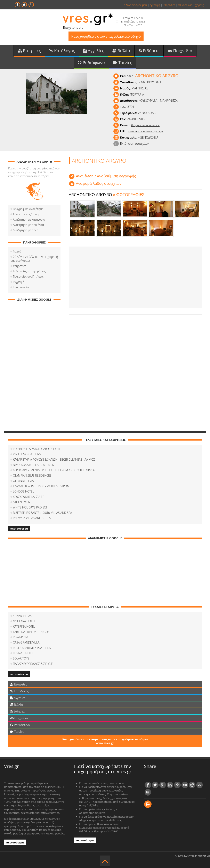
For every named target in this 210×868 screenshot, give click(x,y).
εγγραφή (155, 5)
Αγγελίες (94, 51)
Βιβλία (121, 51)
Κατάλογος (62, 51)
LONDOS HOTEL (23, 492)
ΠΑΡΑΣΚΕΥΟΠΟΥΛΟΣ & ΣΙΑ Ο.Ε (33, 664)
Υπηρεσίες (19, 266)
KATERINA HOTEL (24, 627)
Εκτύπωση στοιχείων (134, 144)
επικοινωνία (185, 5)
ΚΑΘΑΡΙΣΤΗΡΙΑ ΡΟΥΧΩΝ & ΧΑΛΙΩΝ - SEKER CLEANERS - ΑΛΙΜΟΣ (54, 460)
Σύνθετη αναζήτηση (26, 214)
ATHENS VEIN (22, 502)
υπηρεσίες (169, 5)
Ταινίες (123, 63)
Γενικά (17, 252)
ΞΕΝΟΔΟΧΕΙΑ (149, 138)
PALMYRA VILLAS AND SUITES (32, 518)
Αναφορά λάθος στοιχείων (99, 184)
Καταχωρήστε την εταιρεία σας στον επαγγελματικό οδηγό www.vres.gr (105, 741)
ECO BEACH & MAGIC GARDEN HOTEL (37, 449)
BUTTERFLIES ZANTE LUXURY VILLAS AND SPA (42, 513)
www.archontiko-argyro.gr (146, 131)
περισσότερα (19, 529)
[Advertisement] (135, 278)
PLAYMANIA (21, 637)
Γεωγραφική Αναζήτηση (28, 209)
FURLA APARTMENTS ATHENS (32, 648)
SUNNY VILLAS (22, 616)
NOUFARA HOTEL (24, 621)
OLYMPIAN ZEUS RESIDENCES (32, 476)
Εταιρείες (29, 51)
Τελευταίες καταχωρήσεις (29, 271)
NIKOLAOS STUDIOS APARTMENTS (35, 465)
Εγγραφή (19, 282)
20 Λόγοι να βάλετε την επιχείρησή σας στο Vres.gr (34, 259)
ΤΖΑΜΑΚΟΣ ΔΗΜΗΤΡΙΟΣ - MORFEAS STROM (41, 486)
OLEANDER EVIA (23, 481)
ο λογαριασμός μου (135, 5)
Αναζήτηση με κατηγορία (29, 220)
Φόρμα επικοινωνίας (146, 125)
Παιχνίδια (180, 51)
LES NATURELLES (24, 653)
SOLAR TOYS (21, 659)
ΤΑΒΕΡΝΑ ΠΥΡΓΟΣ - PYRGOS (31, 632)
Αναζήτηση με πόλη (26, 230)
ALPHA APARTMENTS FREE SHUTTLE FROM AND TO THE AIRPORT (55, 470)
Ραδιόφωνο (91, 63)
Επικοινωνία (21, 287)
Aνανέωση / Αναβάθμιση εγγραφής (106, 176)
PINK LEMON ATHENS (27, 454)
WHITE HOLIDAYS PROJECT (30, 508)
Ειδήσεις (149, 51)
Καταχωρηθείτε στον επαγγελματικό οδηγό (106, 36)
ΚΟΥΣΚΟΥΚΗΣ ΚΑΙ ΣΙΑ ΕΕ (29, 497)
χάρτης (200, 5)
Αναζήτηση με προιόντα (28, 225)
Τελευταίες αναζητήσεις (28, 277)
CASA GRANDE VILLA (26, 643)
